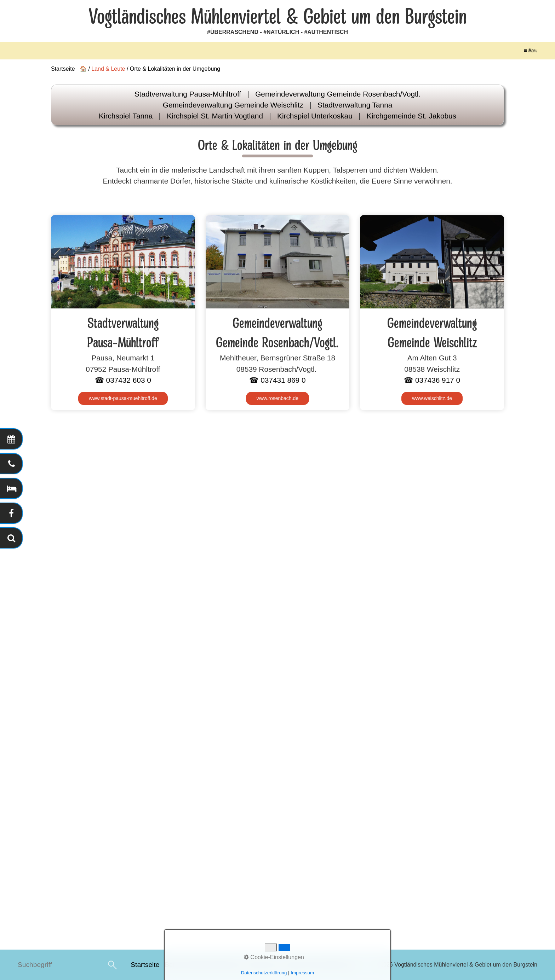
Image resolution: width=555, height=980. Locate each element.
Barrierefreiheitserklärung (203, 965)
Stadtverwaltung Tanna (355, 105)
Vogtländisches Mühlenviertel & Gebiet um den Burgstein (277, 17)
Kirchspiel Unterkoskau (315, 116)
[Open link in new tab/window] (123, 399)
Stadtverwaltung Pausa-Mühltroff (188, 94)
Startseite (145, 965)
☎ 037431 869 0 (277, 380)
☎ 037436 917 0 (432, 380)
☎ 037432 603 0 (123, 380)
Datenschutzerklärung (318, 965)
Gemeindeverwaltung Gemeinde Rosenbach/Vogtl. (338, 94)
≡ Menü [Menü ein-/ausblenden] (531, 51)
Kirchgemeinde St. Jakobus (411, 116)
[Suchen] (111, 965)
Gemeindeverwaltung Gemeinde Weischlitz (233, 105)
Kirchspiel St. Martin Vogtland (215, 116)
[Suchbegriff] (67, 965)
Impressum (263, 965)
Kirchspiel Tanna (126, 116)
